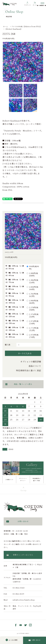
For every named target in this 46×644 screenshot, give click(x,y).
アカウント (27, 5)
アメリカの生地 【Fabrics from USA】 (26, 26)
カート (35, 5)
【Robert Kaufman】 (13, 29)
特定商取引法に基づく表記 (29, 370)
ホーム (5, 26)
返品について (35, 366)
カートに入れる (23, 353)
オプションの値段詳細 (31, 362)
